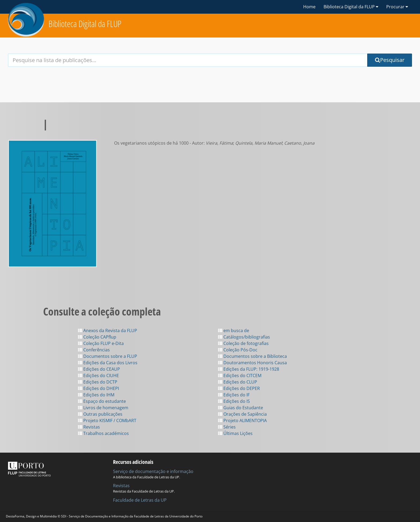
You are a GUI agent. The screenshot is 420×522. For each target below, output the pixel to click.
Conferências (94, 350)
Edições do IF (234, 395)
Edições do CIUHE (98, 375)
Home (309, 7)
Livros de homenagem (103, 408)
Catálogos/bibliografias (244, 337)
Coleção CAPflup (97, 337)
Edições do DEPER (239, 388)
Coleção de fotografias (243, 343)
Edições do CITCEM (240, 375)
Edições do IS (234, 401)
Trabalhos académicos (103, 433)
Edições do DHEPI (98, 388)
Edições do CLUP (238, 382)
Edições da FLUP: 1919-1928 (249, 369)
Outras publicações (100, 414)
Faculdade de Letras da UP (140, 500)
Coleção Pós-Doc (238, 350)
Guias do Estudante (241, 408)
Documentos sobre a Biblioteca (252, 356)
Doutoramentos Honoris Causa (252, 363)
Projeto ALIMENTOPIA (242, 420)
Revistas (89, 427)
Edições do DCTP (98, 382)
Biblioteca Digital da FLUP (85, 24)
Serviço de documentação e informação (153, 471)
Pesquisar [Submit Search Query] (390, 60)
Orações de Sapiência (242, 414)
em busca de (234, 331)
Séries (227, 427)
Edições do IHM (96, 395)
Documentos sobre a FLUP (108, 356)
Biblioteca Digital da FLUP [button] (351, 7)
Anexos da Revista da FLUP (108, 331)
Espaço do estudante (102, 401)
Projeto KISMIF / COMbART (107, 420)
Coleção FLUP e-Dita (101, 343)
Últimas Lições (235, 433)
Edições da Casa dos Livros (108, 363)
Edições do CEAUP (99, 369)
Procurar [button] (397, 7)
